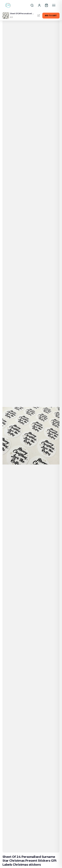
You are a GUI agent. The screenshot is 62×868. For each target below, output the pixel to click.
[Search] (32, 5)
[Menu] (54, 5)
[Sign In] (39, 5)
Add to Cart (51, 16)
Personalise (39, 15)
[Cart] (46, 5)
